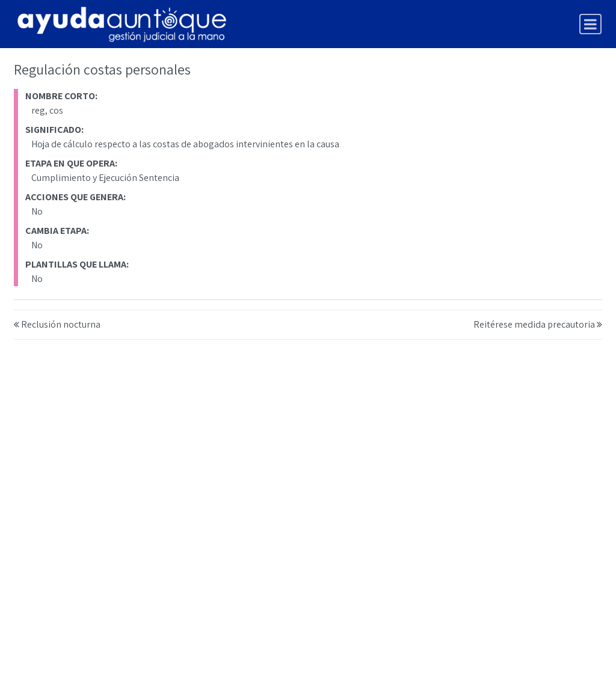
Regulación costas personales (102, 69)
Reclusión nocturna (61, 324)
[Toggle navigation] (590, 24)
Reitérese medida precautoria (534, 324)
